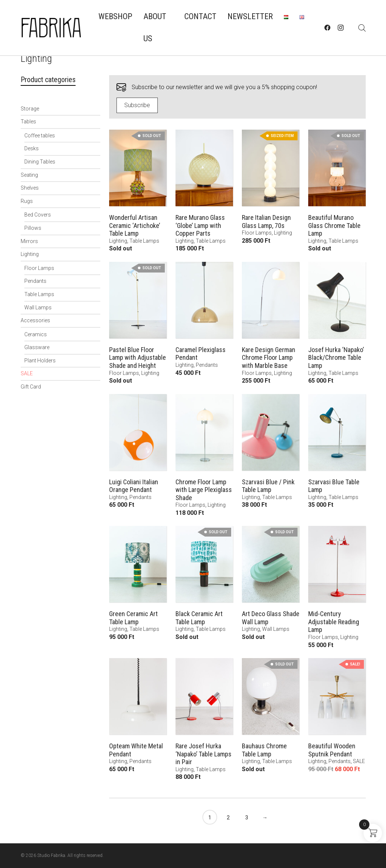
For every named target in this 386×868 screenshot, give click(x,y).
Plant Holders (40, 361)
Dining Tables (40, 162)
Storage (30, 109)
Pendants (35, 281)
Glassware (37, 347)
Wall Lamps (38, 308)
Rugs (27, 201)
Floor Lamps (39, 268)
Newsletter (250, 16)
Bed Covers (38, 215)
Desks (32, 148)
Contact (200, 16)
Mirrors (29, 241)
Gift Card (31, 387)
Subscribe (137, 105)
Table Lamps (39, 294)
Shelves (30, 188)
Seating (29, 175)
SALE (27, 373)
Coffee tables (40, 136)
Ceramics (36, 334)
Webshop (115, 16)
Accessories (35, 320)
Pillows (33, 228)
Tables (28, 122)
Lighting (30, 254)
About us (155, 27)
